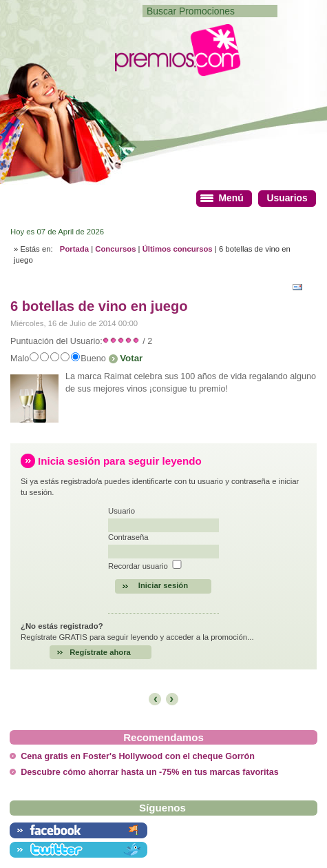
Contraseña (128, 537)
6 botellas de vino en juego (99, 306)
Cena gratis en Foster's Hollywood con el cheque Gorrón (138, 756)
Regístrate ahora (100, 652)
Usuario (122, 511)
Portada (74, 249)
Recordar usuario (138, 566)
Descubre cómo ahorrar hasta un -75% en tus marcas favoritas (149, 772)
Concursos (115, 249)
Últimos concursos (178, 249)
